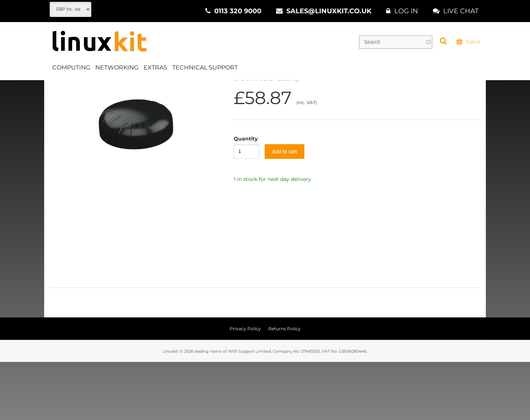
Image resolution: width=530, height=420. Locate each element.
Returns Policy (285, 387)
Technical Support (205, 67)
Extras (155, 67)
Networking (117, 67)
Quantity (243, 197)
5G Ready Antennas (176, 88)
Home (58, 88)
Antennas (129, 88)
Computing (71, 67)
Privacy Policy (245, 387)
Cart (468, 42)
